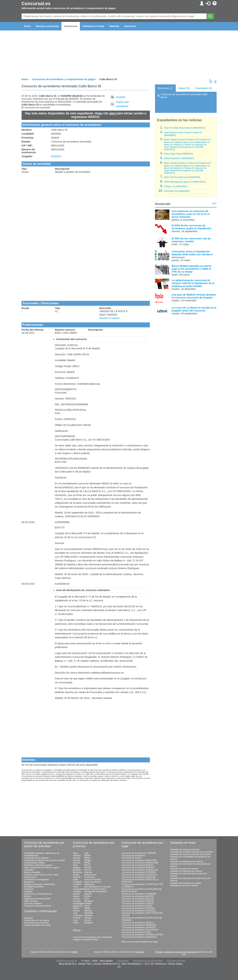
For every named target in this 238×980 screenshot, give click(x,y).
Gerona (76, 899)
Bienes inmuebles (32, 872)
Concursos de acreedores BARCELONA (140, 863)
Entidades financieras (34, 887)
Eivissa (76, 896)
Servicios (130, 26)
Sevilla (87, 896)
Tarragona (89, 901)
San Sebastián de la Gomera (97, 887)
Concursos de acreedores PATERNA (138, 908)
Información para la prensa (37, 923)
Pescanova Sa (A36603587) (177, 191)
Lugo (86, 853)
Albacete (77, 856)
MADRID (56, 156)
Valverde (88, 915)
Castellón (77, 884)
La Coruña (78, 915)
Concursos (71, 26)
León (75, 920)
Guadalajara (78, 903)
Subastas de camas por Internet (185, 850)
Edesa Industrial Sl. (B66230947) (179, 158)
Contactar (29, 918)
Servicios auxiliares (33, 903)
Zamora (88, 920)
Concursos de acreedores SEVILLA (138, 923)
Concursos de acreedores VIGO (136, 932)
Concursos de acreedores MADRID (138, 896)
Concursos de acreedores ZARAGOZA (139, 937)
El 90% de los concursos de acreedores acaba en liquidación (191, 227)
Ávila (75, 865)
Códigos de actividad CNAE (86, 940)
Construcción (30, 877)
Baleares (77, 870)
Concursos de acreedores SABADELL (139, 911)
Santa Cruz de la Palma (95, 889)
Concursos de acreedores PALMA (137, 906)
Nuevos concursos (47, 26)
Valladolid (89, 913)
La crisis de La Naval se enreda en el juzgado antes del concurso (194, 309)
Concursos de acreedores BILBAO (137, 865)
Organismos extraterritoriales (37, 899)
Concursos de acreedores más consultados (93, 937)
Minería (28, 896)
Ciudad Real (79, 889)
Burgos (76, 875)
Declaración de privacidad (148, 961)
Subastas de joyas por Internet (184, 869)
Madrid (87, 856)
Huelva (76, 908)
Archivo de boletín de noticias (38, 925)
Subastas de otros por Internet (184, 885)
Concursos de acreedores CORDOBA (139, 872)
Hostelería (29, 889)
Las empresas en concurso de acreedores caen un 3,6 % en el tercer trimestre (191, 214)
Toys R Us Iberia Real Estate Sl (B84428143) (184, 128)
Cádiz (76, 880)
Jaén (75, 913)
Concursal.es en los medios (37, 920)
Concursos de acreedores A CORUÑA (139, 853)
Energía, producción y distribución (40, 884)
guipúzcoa (78, 906)
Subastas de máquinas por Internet (186, 871)
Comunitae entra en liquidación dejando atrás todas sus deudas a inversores (192, 254)
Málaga (88, 860)
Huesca (76, 911)
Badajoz (77, 868)
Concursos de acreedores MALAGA (138, 899)
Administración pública (35, 863)
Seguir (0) (184, 88)
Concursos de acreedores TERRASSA (139, 925)
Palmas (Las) (90, 875)
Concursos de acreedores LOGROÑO (139, 894)
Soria (87, 899)
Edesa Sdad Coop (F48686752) (178, 154)
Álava (75, 853)
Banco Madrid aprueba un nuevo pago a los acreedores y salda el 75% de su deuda (192, 269)
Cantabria (77, 882)
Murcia (87, 865)
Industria (28, 891)
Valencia (88, 911)
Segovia (88, 894)
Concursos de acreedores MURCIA (138, 901)
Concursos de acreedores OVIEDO (138, 903)
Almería (76, 860)
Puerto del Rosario (93, 882)
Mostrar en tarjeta (109, 318)
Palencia (88, 872)
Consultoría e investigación (37, 880)
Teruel (87, 906)
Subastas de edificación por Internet (187, 862)
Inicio (27, 26)
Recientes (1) (165, 88)
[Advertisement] (86, 200)
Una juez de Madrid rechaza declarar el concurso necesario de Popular (194, 296)
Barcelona (78, 872)
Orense (88, 870)
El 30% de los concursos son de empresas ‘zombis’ (191, 240)
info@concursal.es (67, 961)
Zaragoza (89, 923)
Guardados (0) (204, 88)
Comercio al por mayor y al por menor (41, 875)
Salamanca (89, 884)
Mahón (87, 858)
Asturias (77, 863)
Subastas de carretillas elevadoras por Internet (191, 852)
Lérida (76, 923)
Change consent (176, 961)
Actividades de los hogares (37, 858)
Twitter (75, 952)
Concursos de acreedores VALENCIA (139, 927)
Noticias (114, 26)
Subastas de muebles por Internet (186, 883)
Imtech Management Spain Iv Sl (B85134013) (185, 182)
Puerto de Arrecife (92, 880)
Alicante (77, 858)
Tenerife (88, 903)
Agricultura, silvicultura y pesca (38, 865)
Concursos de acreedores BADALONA (139, 860)
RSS (214, 204)
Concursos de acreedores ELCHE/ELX (139, 875)
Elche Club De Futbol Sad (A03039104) (182, 177)
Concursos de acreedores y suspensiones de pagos (64, 79)
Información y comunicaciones (38, 894)
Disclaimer (123, 961)
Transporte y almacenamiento (38, 906)
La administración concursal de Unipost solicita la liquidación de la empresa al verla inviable (193, 283)
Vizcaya (88, 918)
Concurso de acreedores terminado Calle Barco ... (184, 96)
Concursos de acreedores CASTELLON (140, 870)
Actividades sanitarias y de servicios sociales (45, 860)
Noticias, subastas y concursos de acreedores (176, 952)
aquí (112, 113)
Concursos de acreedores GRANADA (139, 877)
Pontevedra (89, 877)
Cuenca (76, 894)
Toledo (87, 908)
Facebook (140, 952)
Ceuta (76, 887)
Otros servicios (31, 901)
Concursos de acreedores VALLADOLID (140, 930)
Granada (77, 901)
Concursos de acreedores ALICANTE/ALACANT (133, 857)
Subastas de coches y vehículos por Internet (190, 854)
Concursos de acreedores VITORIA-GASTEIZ (143, 935)
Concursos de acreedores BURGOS (138, 868)
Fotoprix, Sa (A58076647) (176, 186)
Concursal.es (36, 4)
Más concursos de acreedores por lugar (140, 942)
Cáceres (77, 877)
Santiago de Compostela (95, 891)
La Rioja (77, 918)
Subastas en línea (93, 26)
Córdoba (77, 891)
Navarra (88, 868)
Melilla (87, 863)
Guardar (121, 97)
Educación (29, 882)
